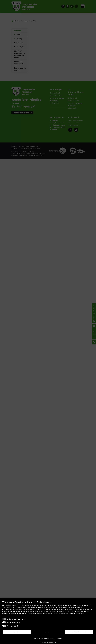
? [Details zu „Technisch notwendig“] (25, 619)
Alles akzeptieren (79, 632)
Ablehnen (17, 632)
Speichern (48, 632)
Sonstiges (10, 626)
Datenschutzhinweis (47, 639)
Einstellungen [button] (59, 639)
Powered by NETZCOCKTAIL (48, 642)
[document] (48, 609)
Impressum (37, 639)
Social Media (11, 622)
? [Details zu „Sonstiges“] (18, 626)
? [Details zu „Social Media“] (19, 622)
